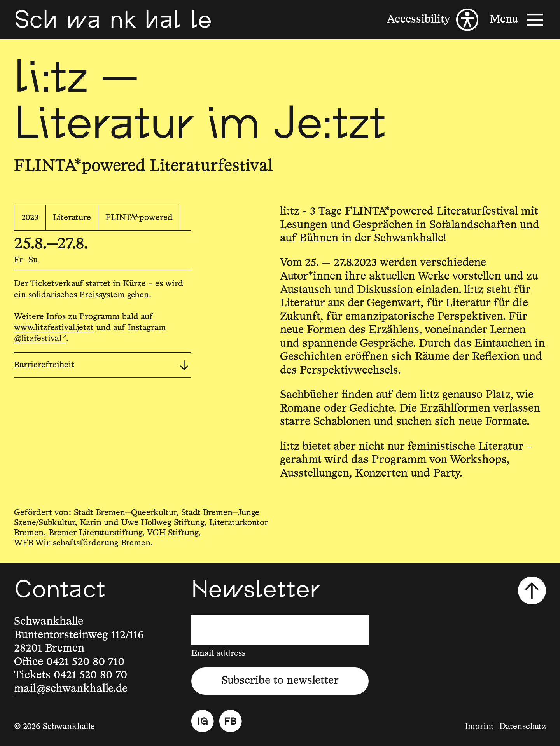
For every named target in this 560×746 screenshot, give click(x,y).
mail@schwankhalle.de (71, 689)
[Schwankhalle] (113, 20)
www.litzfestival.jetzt (54, 328)
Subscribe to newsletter (280, 681)
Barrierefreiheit (101, 365)
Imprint (479, 727)
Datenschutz (523, 727)
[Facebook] (231, 721)
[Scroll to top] (532, 591)
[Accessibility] (433, 20)
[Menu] (518, 20)
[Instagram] (203, 721)
